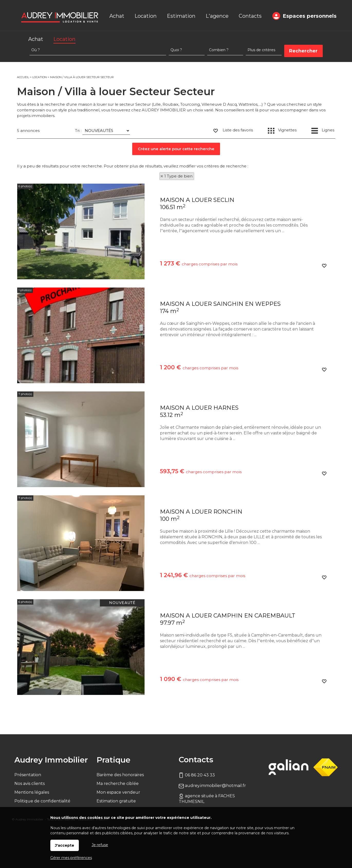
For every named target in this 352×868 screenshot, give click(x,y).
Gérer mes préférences (71, 858)
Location (64, 39)
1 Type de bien (178, 176)
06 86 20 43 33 (197, 775)
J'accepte (65, 845)
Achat (36, 39)
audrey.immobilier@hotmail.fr (212, 786)
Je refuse (100, 845)
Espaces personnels (310, 16)
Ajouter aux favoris (324, 269)
